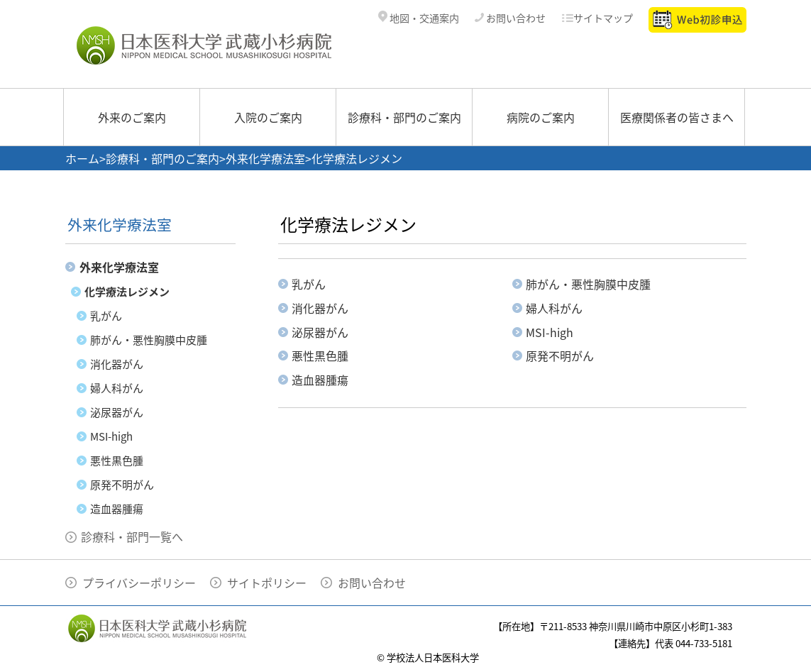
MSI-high (111, 436)
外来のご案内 (132, 117)
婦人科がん (117, 388)
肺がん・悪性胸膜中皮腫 (149, 340)
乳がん (106, 316)
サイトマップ (597, 18)
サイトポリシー (267, 583)
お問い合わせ (510, 18)
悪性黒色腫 (117, 461)
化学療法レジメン (127, 292)
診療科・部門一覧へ (132, 536)
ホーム (82, 158)
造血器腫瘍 (117, 509)
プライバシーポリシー (139, 583)
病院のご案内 (541, 117)
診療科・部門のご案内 (404, 117)
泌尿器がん (117, 412)
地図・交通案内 (419, 18)
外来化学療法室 (265, 158)
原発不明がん (122, 485)
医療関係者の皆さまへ (677, 117)
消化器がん (117, 364)
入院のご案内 (268, 117)
